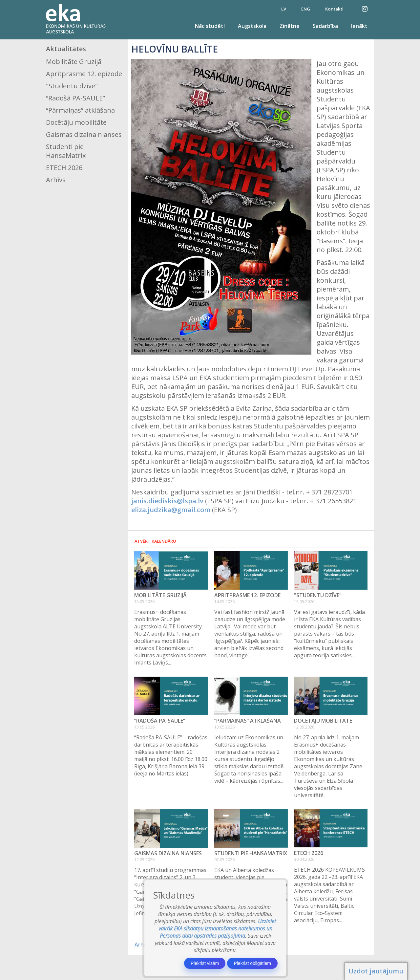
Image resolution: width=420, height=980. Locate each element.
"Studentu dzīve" (72, 86)
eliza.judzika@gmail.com (171, 510)
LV (284, 9)
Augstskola (252, 26)
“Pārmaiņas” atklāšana (80, 110)
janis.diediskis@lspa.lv (167, 501)
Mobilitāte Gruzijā (74, 62)
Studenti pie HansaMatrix (66, 151)
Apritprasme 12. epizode (84, 74)
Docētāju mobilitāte (76, 122)
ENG (306, 9)
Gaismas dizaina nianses (84, 134)
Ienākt (359, 26)
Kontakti (334, 9)
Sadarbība (325, 26)
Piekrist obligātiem (252, 963)
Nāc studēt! (210, 26)
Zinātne (290, 26)
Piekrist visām (205, 963)
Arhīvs (56, 180)
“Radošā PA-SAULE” (75, 98)
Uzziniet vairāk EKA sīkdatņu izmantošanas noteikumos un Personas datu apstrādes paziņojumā (217, 928)
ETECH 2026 (64, 168)
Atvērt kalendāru (155, 541)
